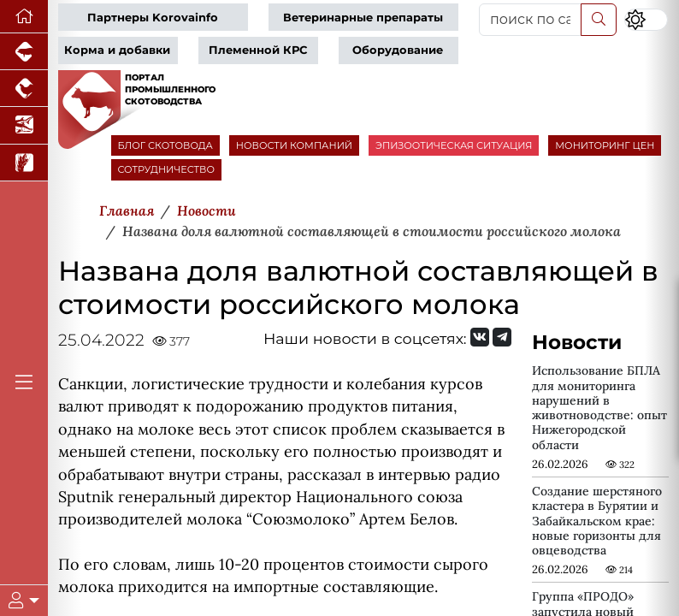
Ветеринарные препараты (363, 18)
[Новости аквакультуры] (24, 125)
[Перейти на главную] (24, 17)
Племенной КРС (258, 50)
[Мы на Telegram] (502, 337)
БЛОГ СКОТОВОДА (165, 145)
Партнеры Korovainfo (153, 18)
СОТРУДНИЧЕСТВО (167, 169)
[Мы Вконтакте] (480, 337)
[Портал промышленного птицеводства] (24, 89)
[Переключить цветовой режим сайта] (646, 20)
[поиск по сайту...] (530, 20)
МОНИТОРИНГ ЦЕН (605, 145)
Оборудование (398, 50)
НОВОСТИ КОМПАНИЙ (294, 145)
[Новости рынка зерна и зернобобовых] (24, 163)
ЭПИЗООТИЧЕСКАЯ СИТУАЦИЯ (454, 145)
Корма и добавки (117, 50)
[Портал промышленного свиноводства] (24, 52)
